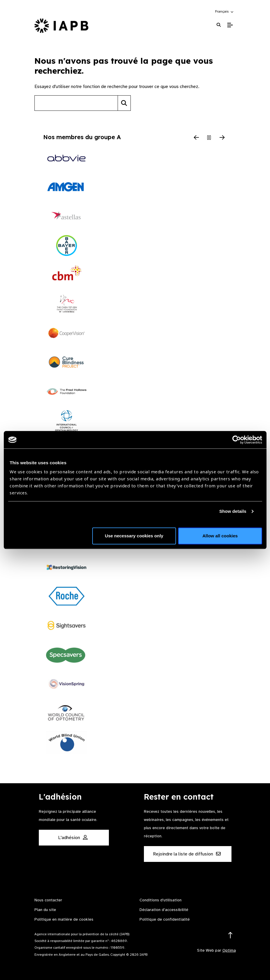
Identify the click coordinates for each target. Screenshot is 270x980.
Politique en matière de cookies (64, 919)
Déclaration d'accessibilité (164, 910)
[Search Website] (219, 25)
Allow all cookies (220, 536)
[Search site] (76, 103)
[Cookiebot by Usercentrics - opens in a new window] (237, 440)
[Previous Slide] (196, 138)
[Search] (124, 103)
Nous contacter (48, 900)
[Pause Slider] (209, 138)
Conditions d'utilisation (161, 900)
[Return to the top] (230, 935)
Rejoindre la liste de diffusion (187, 854)
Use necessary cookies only (134, 536)
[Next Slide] (222, 138)
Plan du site (45, 910)
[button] (225, 11)
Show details (233, 511)
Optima (229, 950)
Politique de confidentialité (165, 919)
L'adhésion (73, 838)
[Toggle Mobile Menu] (230, 25)
